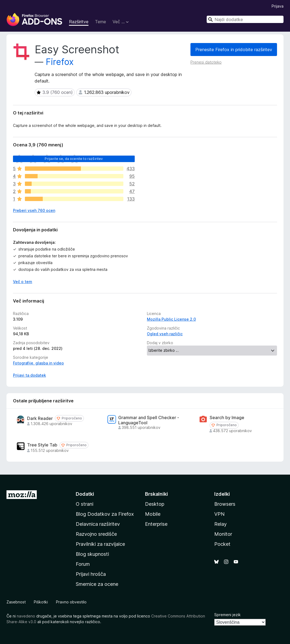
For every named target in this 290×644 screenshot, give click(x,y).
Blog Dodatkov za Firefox (105, 514)
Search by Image (227, 418)
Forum (83, 564)
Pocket (222, 544)
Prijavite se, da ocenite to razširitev (74, 159)
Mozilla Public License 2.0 (171, 319)
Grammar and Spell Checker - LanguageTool (149, 420)
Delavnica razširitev (98, 524)
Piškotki (41, 602)
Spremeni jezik (228, 615)
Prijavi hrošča (91, 574)
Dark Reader (40, 418)
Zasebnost (16, 602)
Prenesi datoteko (206, 62)
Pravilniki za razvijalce (100, 544)
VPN (219, 514)
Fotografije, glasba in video (38, 363)
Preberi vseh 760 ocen (34, 210)
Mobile (153, 514)
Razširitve (79, 22)
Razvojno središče (96, 534)
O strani (85, 504)
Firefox (60, 62)
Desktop (155, 504)
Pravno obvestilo (71, 602)
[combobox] (245, 19)
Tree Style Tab (42, 445)
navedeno (26, 616)
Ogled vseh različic (165, 334)
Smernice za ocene (97, 584)
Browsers (225, 504)
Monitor (223, 534)
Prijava (278, 6)
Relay (220, 524)
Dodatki (85, 494)
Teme (100, 22)
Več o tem (23, 282)
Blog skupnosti (92, 554)
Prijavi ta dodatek (29, 375)
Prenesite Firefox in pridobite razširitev (234, 50)
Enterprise (156, 524)
